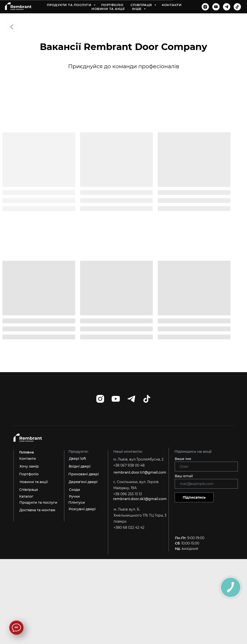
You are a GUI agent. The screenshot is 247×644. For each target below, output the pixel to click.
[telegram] (227, 7)
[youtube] (216, 7)
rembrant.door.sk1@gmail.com (140, 499)
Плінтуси (77, 502)
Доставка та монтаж (37, 510)
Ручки (74, 496)
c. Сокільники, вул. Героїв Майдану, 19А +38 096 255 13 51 (136, 488)
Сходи (74, 490)
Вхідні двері (80, 466)
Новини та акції (108, 9)
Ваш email (184, 476)
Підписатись (194, 497)
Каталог (26, 496)
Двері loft (78, 459)
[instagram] (205, 7)
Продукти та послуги (70, 5)
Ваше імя (183, 459)
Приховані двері (84, 474)
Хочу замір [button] (29, 466)
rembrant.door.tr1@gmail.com (140, 472)
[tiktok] (237, 7)
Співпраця (142, 5)
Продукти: (78, 451)
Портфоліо (112, 5)
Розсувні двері (82, 509)
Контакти (172, 5)
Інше (137, 9)
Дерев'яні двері (83, 482)
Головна (26, 452)
